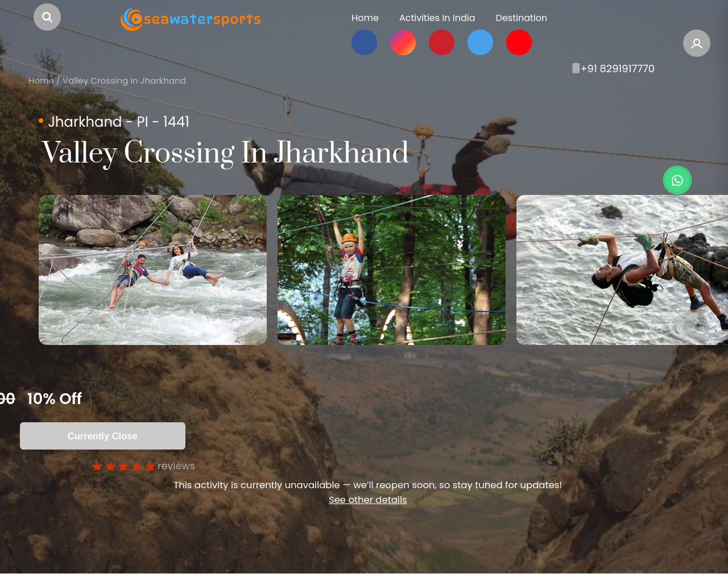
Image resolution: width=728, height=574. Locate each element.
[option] (153, 270)
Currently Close (103, 436)
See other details (368, 500)
